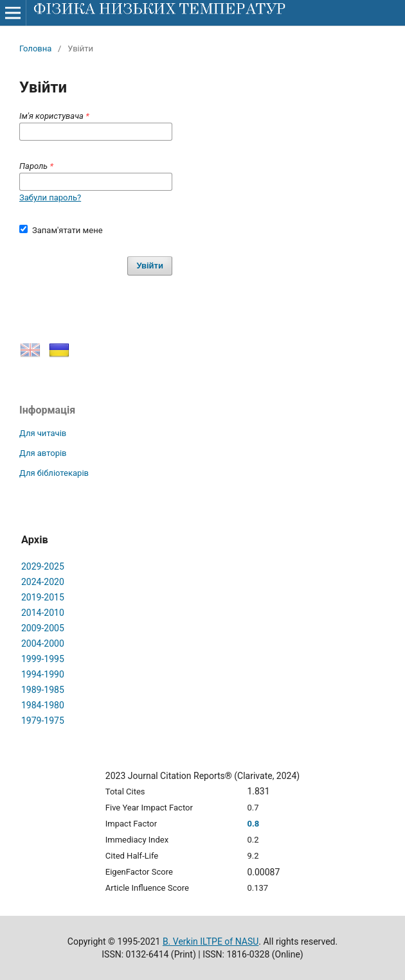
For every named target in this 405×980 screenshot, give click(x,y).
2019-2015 (43, 597)
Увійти (150, 266)
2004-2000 (43, 643)
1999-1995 (43, 659)
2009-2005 (43, 628)
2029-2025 (43, 566)
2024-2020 (43, 582)
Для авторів (43, 453)
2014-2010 (43, 613)
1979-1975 (43, 721)
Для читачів (43, 433)
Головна (35, 48)
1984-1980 (43, 705)
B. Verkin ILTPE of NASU (211, 941)
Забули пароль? (50, 197)
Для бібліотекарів (54, 473)
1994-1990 (43, 674)
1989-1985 (43, 690)
